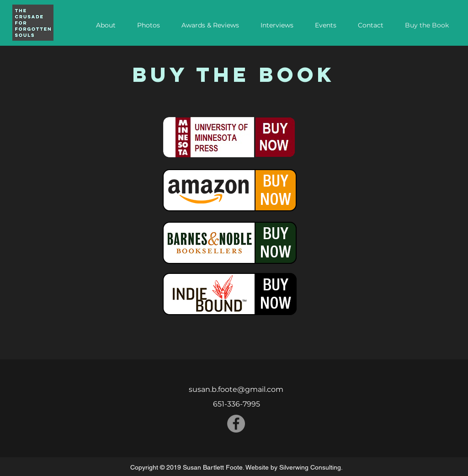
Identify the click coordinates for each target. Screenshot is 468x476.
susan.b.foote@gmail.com (236, 389)
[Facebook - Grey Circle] (236, 424)
